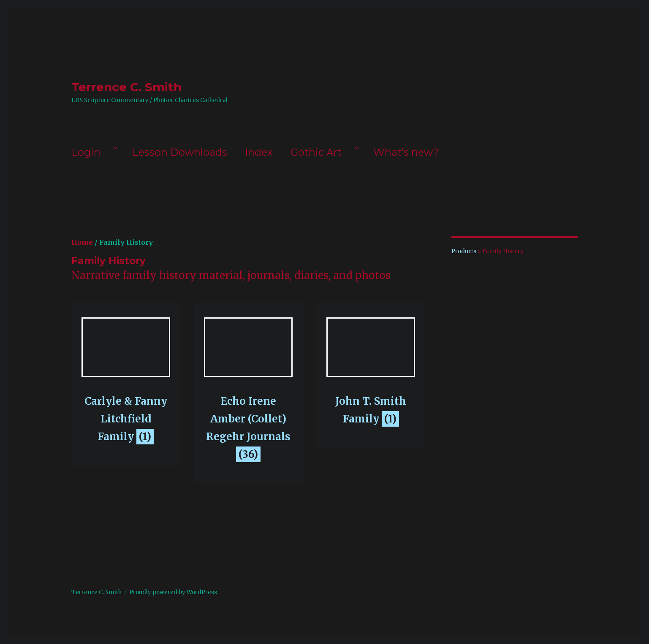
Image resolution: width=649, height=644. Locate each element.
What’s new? (406, 152)
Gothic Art (316, 152)
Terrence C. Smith (126, 87)
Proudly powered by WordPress (173, 592)
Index (259, 152)
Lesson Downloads (180, 152)
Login (86, 152)
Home (82, 242)
